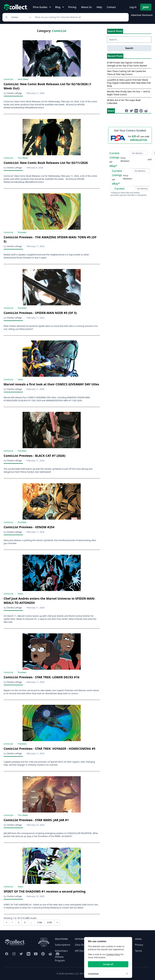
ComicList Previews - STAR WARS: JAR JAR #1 (36, 820)
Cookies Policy (133, 954)
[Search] (80, 17)
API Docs (80, 951)
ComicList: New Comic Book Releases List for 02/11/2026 (46, 163)
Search (129, 48)
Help (99, 7)
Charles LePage (14, 93)
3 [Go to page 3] (25, 922)
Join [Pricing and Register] (146, 7)
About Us (86, 7)
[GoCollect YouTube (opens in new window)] (36, 954)
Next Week (23, 79)
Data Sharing (82, 945)
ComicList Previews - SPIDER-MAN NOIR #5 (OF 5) (40, 313)
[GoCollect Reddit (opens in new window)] (50, 954)
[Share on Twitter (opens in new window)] (131, 111)
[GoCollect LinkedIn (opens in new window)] (28, 954)
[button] (7, 923)
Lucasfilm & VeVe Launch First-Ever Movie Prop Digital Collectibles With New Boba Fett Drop (129, 83)
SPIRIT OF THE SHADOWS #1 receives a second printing (45, 891)
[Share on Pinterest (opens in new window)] (141, 111)
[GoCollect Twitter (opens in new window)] (21, 954)
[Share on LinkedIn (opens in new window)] (136, 111)
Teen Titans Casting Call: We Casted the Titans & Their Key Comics (126, 73)
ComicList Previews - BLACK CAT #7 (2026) (35, 456)
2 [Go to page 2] (19, 922)
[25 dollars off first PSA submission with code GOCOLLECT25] (130, 138)
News (20, 379)
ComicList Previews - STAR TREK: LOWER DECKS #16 (41, 677)
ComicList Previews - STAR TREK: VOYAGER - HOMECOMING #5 (49, 749)
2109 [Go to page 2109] (49, 922)
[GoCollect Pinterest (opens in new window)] (43, 954)
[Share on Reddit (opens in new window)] (146, 111)
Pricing (72, 7)
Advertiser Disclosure (142, 15)
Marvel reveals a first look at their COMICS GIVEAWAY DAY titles (51, 384)
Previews (22, 232)
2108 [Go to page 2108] (40, 922)
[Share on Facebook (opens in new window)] (127, 111)
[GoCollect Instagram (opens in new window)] (14, 954)
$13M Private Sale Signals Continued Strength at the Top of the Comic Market (127, 64)
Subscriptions (63, 945)
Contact (111, 7)
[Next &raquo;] (57, 923)
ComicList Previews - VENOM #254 (29, 527)
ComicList (8, 79)
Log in (133, 7)
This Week (23, 158)
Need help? (101, 945)
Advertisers (61, 951)
